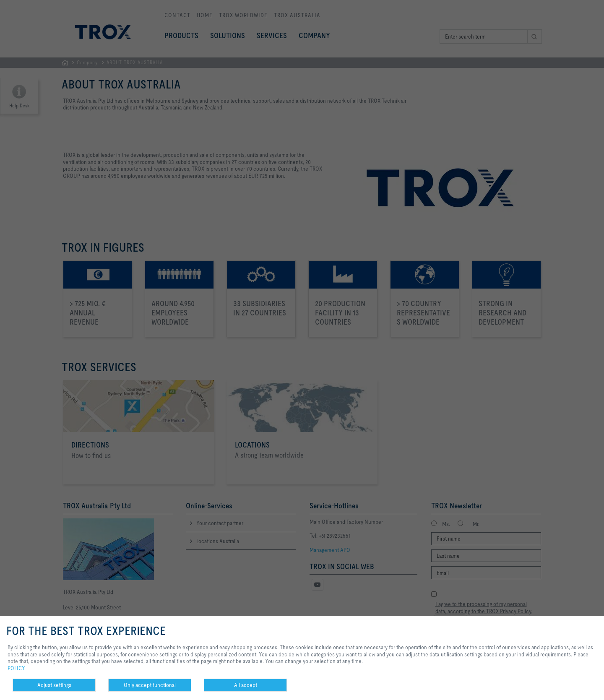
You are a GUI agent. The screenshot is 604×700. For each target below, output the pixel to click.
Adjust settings (54, 685)
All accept (246, 685)
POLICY (16, 668)
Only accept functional (150, 685)
